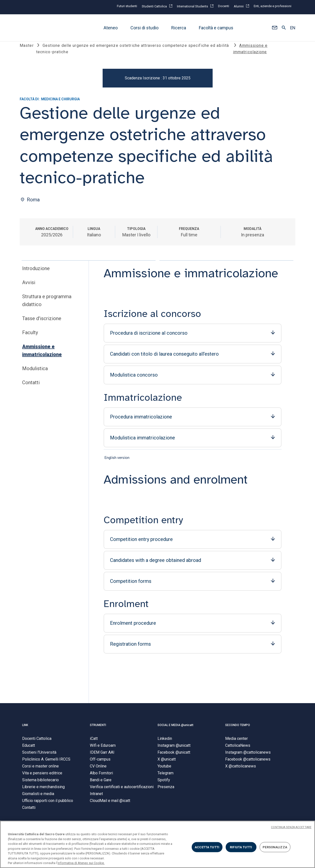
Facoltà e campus (216, 28)
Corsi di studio (144, 28)
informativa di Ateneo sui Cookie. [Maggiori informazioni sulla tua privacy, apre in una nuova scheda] (81, 863)
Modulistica (35, 372)
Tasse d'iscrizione (42, 322)
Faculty (30, 336)
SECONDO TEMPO (238, 729)
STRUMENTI (98, 729)
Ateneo (111, 28)
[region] (157, 844)
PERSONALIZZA (275, 847)
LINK (25, 729)
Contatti (31, 386)
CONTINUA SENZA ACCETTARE (291, 827)
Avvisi (29, 286)
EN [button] (293, 28)
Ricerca (179, 28)
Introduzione (36, 272)
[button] (275, 28)
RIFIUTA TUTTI (241, 847)
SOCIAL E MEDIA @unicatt (175, 729)
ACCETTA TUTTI (207, 847)
